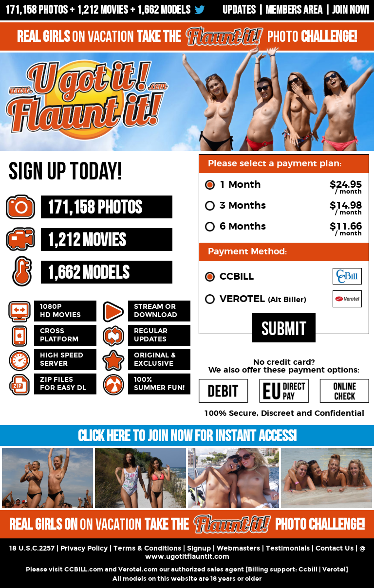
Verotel (334, 570)
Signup (199, 548)
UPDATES (239, 10)
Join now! (351, 10)
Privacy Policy (84, 548)
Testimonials (288, 548)
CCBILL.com (84, 570)
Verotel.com (138, 570)
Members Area (294, 10)
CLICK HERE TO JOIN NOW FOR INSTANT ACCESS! (187, 437)
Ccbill (308, 570)
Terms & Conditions (147, 548)
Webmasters (238, 548)
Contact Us (335, 548)
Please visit (45, 570)
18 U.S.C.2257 (32, 548)
